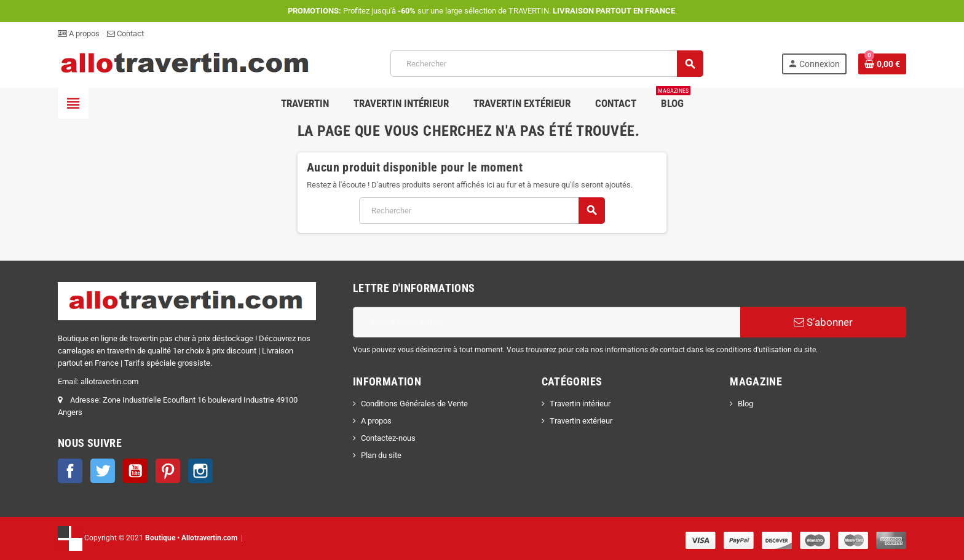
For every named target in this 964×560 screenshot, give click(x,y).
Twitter (103, 471)
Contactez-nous (388, 438)
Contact (125, 34)
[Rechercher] (547, 64)
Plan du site (381, 455)
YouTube (135, 471)
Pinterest (168, 471)
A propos (79, 34)
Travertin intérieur (580, 404)
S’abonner (823, 322)
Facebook (70, 471)
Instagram (200, 471)
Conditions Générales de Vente (414, 404)
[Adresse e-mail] (547, 322)
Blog (745, 404)
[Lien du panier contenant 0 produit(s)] (882, 64)
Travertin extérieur (581, 421)
